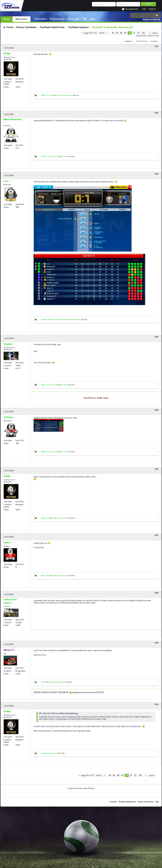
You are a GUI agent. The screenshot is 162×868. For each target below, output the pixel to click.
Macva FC (45, 95)
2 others (65, 157)
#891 (157, 46)
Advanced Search (151, 19)
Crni (51, 95)
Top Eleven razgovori (78, 27)
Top (157, 802)
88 (121, 33)
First (101, 33)
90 (130, 33)
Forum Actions (57, 19)
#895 (157, 410)
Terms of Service (145, 802)
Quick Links (74, 19)
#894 (157, 337)
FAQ (85, 19)
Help (144, 9)
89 (125, 33)
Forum (6, 19)
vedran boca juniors (65, 95)
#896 (157, 469)
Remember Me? (132, 9)
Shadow (44, 320)
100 (143, 33)
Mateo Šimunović (63, 320)
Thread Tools (141, 41)
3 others (65, 385)
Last (155, 33)
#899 (157, 643)
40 (113, 33)
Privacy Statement (127, 802)
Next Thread (89, 788)
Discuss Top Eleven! (26, 27)
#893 (157, 174)
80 (117, 33)
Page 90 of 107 (90, 33)
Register (153, 9)
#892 (157, 113)
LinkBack (128, 41)
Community (40, 19)
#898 (157, 593)
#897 (157, 535)
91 (134, 33)
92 (138, 33)
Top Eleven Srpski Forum (52, 27)
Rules (93, 19)
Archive (113, 802)
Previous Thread (75, 788)
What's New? (22, 19)
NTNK (43, 157)
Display (154, 41)
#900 (157, 704)
